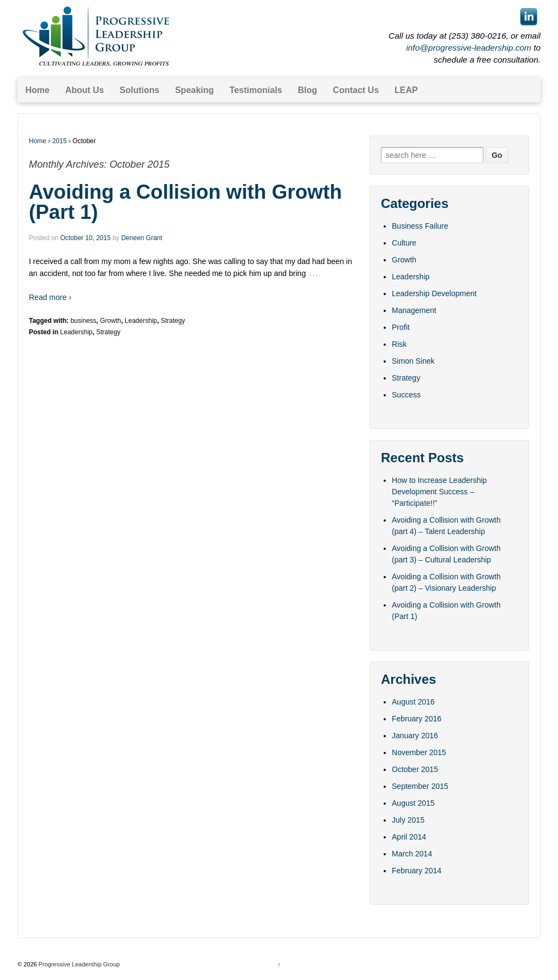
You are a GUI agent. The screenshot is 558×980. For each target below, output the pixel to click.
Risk (399, 344)
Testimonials (256, 90)
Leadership (141, 321)
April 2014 (409, 837)
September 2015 (420, 786)
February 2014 (417, 871)
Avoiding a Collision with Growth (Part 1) (185, 202)
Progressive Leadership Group (78, 964)
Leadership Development (434, 293)
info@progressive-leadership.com (468, 48)
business (83, 321)
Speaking (194, 90)
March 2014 (412, 854)
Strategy (173, 321)
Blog (308, 90)
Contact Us (356, 90)
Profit (401, 327)
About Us (85, 90)
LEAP (406, 90)
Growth (110, 321)
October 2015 (415, 769)
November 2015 (419, 752)
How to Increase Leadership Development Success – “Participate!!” (439, 492)
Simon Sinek (413, 361)
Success (406, 395)
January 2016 (415, 736)
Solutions (140, 90)
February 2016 (417, 719)
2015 (60, 141)
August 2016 (413, 702)
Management (414, 310)
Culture (404, 243)
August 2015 (413, 803)
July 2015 (408, 820)
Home (37, 90)
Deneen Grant (141, 238)
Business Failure (420, 226)
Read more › (50, 297)
